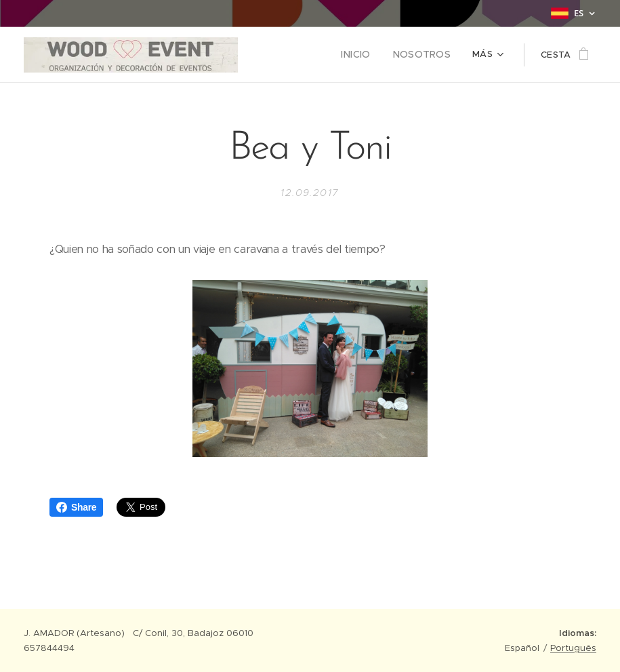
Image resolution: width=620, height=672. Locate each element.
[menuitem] (289, 55)
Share (76, 507)
